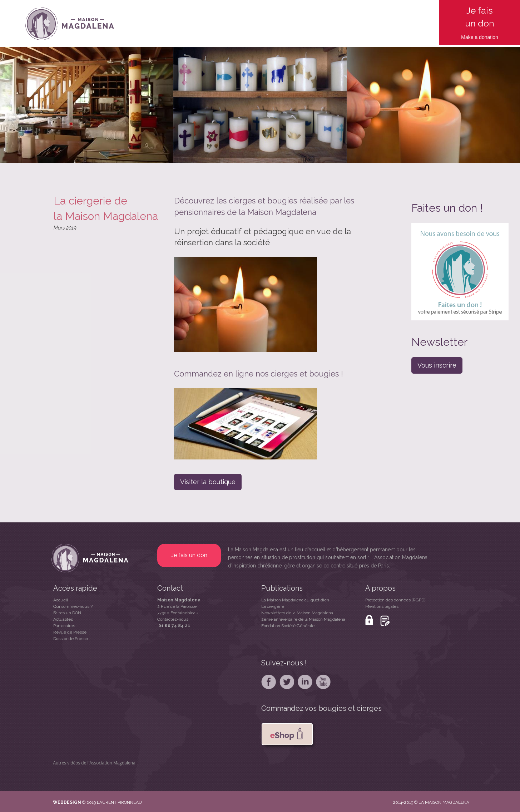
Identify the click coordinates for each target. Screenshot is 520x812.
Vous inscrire (437, 365)
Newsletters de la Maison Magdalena (297, 613)
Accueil (61, 600)
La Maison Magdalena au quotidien (295, 600)
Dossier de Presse (71, 639)
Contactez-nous (173, 619)
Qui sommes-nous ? (73, 606)
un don (480, 23)
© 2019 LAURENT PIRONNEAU (112, 802)
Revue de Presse (70, 632)
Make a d (471, 37)
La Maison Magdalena (253, 550)
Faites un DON (67, 613)
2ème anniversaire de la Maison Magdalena (303, 619)
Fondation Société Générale (288, 626)
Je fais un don (189, 555)
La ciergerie (273, 606)
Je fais (480, 10)
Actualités (63, 619)
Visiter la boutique (208, 482)
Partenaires (64, 626)
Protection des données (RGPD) (395, 600)
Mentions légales (382, 606)
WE (57, 802)
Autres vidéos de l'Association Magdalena (94, 763)
